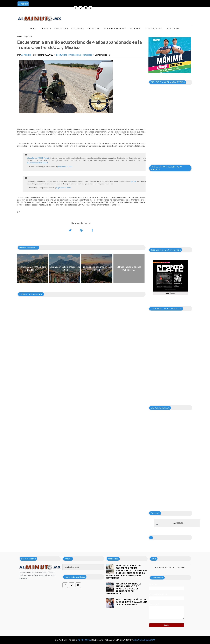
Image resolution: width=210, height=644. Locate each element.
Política (46, 29)
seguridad (28, 36)
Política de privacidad (164, 568)
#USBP (40, 158)
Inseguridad (62, 55)
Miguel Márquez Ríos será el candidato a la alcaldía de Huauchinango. (132, 602)
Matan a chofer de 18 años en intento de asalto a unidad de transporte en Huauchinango (123, 589)
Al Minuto (26, 55)
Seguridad (61, 29)
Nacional (135, 29)
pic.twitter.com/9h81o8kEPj (38, 163)
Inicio (34, 29)
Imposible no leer (114, 29)
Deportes (93, 29)
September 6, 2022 (65, 167)
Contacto (181, 568)
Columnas (78, 29)
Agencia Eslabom (144, 640)
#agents (47, 158)
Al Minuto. (85, 640)
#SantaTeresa (32, 158)
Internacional (154, 29)
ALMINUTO (178, 523)
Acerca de (173, 29)
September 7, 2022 (63, 188)
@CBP (134, 181)
